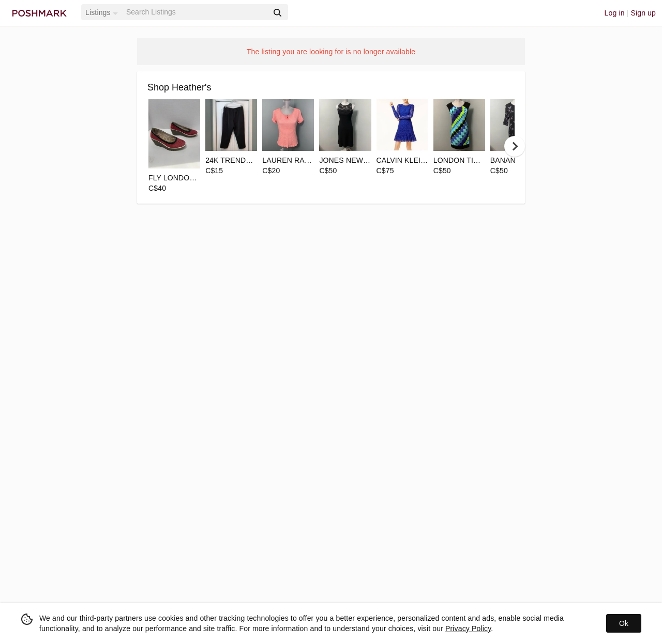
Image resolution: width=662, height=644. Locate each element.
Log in (615, 13)
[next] (515, 146)
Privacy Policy (468, 628)
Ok (624, 623)
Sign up (643, 13)
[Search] (196, 12)
